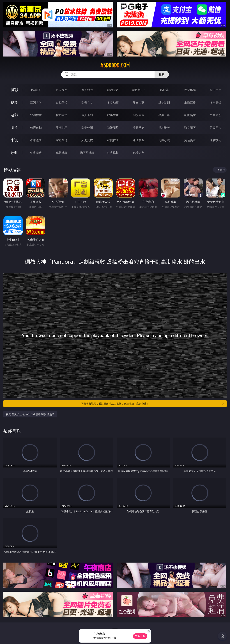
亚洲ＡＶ (36, 102)
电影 (14, 115)
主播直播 (190, 102)
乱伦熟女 (190, 115)
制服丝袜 (139, 115)
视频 (14, 102)
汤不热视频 (87, 153)
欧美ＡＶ (87, 102)
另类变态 (215, 115)
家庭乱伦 (62, 140)
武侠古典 (113, 140)
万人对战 (87, 90)
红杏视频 (113, 153)
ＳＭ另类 (215, 102)
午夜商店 (36, 153)
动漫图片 (113, 128)
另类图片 (215, 128)
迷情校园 (139, 140)
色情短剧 (139, 153)
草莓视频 (62, 153)
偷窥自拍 (36, 128)
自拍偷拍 (62, 102)
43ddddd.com (115, 65)
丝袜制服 (164, 102)
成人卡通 (87, 115)
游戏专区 (113, 90)
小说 (14, 140)
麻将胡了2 (138, 90)
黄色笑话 (190, 140)
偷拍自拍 (62, 115)
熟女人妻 (139, 102)
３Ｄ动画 (113, 102)
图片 (14, 127)
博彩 (14, 90)
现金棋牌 (190, 90)
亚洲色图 (62, 128)
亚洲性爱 (36, 115)
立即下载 (140, 636)
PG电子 (36, 90)
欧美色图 (87, 128)
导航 (14, 153)
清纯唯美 (164, 128)
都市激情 (36, 140)
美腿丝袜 (139, 128)
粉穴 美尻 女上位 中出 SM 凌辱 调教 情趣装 (30, 414)
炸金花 (164, 90)
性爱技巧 (215, 140)
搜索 (162, 74)
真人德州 (62, 90)
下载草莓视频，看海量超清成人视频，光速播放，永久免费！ (153, 404)
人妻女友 (87, 140)
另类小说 (164, 140)
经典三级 (164, 115)
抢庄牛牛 (215, 90)
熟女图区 (190, 128)
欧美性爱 (113, 115)
